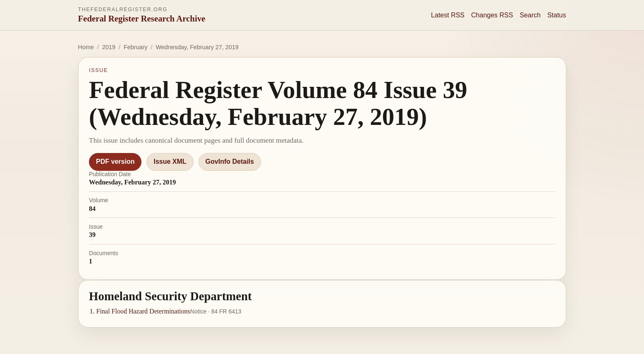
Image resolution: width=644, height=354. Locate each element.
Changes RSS (492, 15)
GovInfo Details (230, 161)
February (136, 47)
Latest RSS (448, 15)
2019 (109, 47)
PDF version (115, 161)
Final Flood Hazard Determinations (143, 311)
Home (86, 47)
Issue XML (170, 161)
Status (557, 15)
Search (530, 15)
